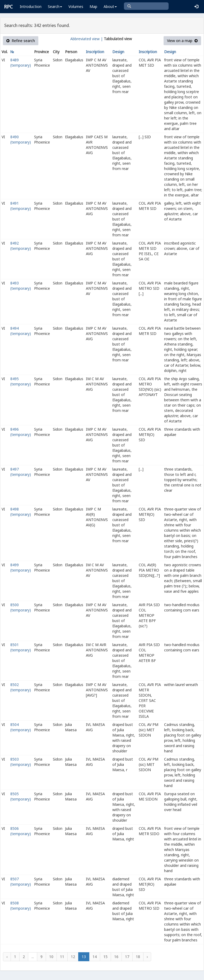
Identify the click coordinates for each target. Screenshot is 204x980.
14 (95, 957)
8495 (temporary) (21, 381)
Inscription (95, 52)
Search (55, 6)
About (110, 6)
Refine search (21, 41)
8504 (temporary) (21, 727)
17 (127, 957)
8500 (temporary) (21, 607)
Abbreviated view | (87, 39)
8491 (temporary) (21, 206)
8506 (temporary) (21, 831)
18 (138, 957)
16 (116, 957)
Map (93, 6)
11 (62, 957)
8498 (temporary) (21, 512)
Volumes (76, 6)
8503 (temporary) (21, 762)
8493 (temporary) (21, 286)
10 (51, 957)
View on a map (182, 41)
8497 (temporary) (21, 472)
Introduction (31, 6)
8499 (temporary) (21, 567)
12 (73, 957)
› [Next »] (147, 957)
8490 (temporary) (21, 139)
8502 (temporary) (21, 687)
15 (105, 957)
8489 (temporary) (21, 63)
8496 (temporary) (21, 432)
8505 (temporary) (21, 796)
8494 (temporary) (21, 331)
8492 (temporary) (21, 246)
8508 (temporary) (21, 906)
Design (118, 52)
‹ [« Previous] (7, 957)
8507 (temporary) (21, 882)
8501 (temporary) (21, 647)
